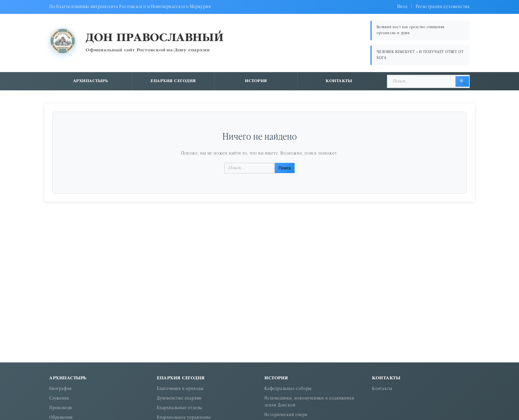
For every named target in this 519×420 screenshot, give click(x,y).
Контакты (339, 81)
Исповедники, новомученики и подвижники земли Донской (309, 402)
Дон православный (155, 38)
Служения (59, 399)
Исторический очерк (286, 415)
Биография (61, 389)
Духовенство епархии (179, 399)
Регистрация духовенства (443, 7)
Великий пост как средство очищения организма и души (411, 30)
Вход (402, 7)
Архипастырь (91, 81)
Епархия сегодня (173, 81)
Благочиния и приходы (180, 389)
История (256, 81)
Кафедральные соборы (288, 389)
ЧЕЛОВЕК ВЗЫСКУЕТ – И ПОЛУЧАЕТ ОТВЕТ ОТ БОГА (420, 55)
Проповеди (61, 408)
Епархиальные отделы (180, 408)
